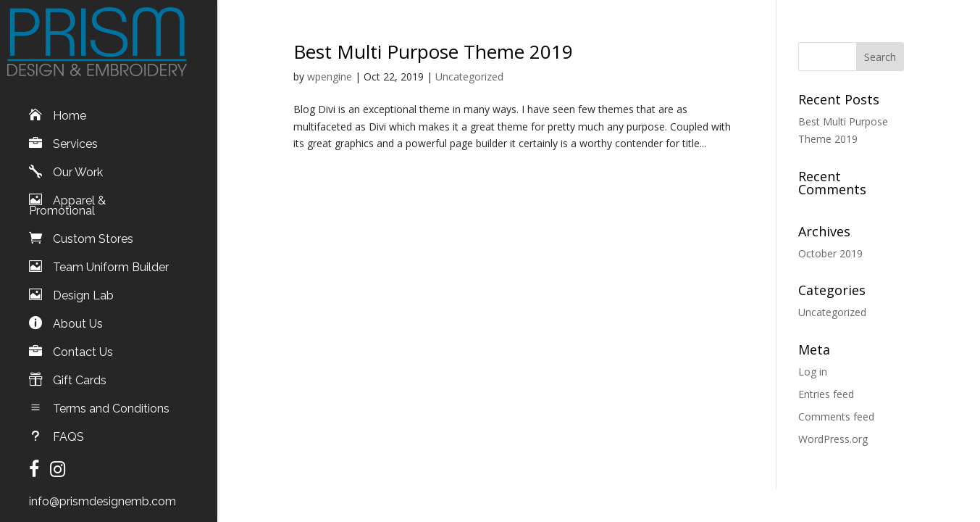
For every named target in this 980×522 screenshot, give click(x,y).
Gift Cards (80, 370)
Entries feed (826, 394)
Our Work (78, 162)
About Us (78, 313)
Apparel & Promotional (67, 195)
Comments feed (836, 417)
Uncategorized (469, 76)
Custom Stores (93, 228)
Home (70, 105)
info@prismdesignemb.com (102, 491)
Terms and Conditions (111, 398)
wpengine (330, 76)
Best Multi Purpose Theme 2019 (433, 51)
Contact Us (83, 341)
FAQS (68, 426)
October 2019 (830, 253)
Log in (813, 372)
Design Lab (83, 285)
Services (75, 133)
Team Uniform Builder (111, 257)
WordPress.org (833, 439)
